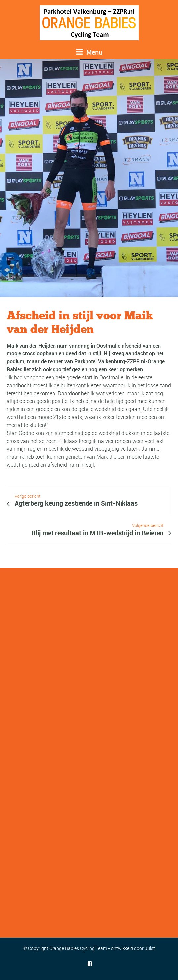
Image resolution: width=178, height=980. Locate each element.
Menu (89, 52)
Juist (150, 948)
